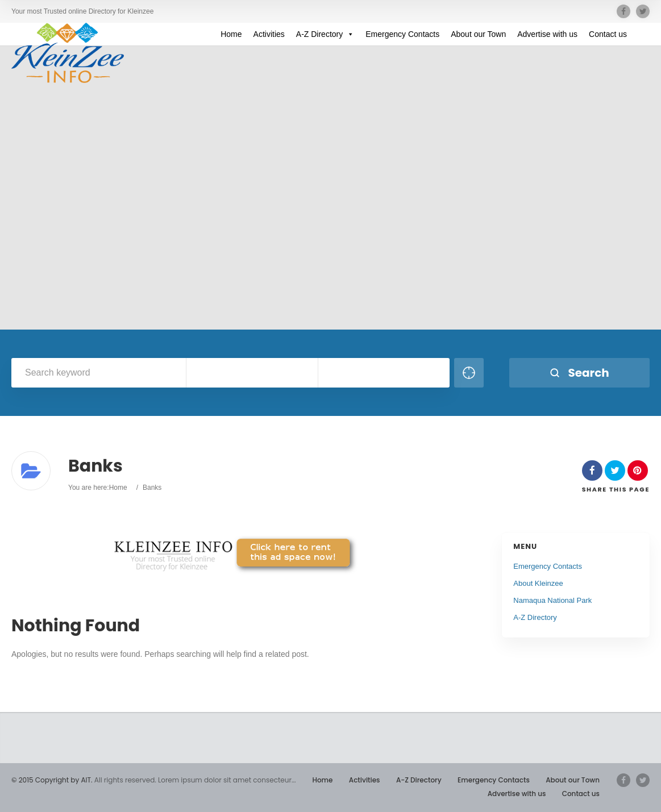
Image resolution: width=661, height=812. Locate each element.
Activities (269, 34)
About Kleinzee (538, 583)
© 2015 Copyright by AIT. (52, 780)
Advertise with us (547, 34)
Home (231, 34)
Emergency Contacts (402, 34)
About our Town (478, 34)
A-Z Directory (325, 34)
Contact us (608, 34)
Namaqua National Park (552, 600)
